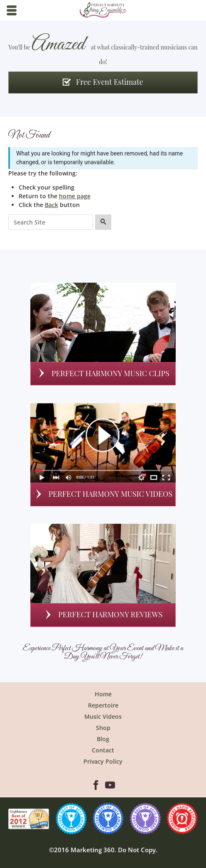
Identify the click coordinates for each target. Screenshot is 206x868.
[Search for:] (51, 222)
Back (51, 205)
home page (75, 196)
